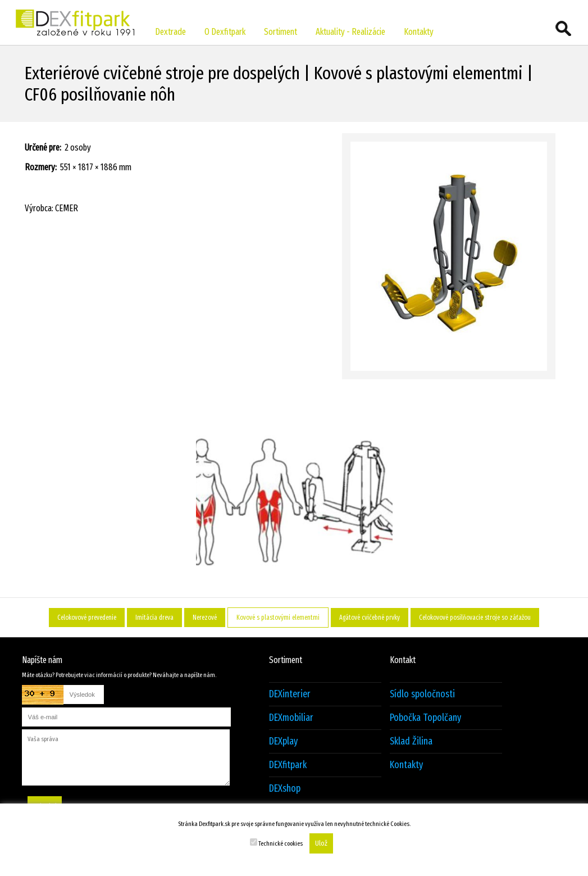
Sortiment (281, 32)
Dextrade (170, 32)
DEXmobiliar (291, 718)
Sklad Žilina (411, 741)
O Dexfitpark (225, 32)
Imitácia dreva (154, 618)
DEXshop (285, 789)
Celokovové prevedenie (87, 618)
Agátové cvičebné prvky (370, 618)
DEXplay (283, 741)
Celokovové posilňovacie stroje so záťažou (475, 618)
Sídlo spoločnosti (422, 694)
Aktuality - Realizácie (350, 32)
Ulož (321, 843)
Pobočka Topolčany (425, 718)
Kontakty (419, 32)
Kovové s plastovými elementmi (278, 618)
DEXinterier (290, 694)
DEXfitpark (288, 765)
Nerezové (205, 618)
